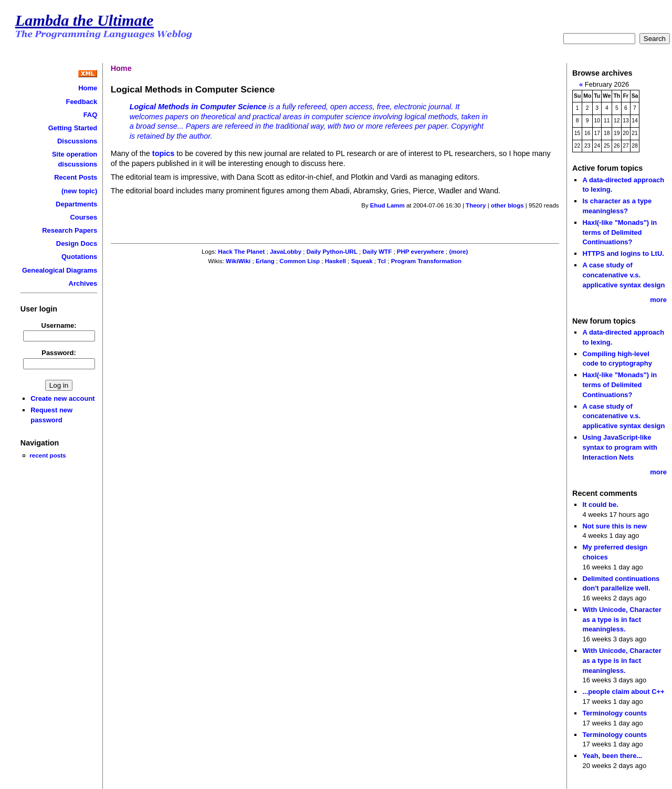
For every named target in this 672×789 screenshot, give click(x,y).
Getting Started (73, 128)
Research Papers (70, 230)
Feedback (82, 102)
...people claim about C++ (623, 692)
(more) (458, 252)
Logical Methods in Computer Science (198, 107)
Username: (59, 325)
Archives (83, 283)
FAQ (91, 115)
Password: (59, 353)
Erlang (265, 261)
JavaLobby (286, 252)
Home (88, 88)
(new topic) (79, 191)
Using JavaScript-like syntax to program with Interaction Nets (620, 447)
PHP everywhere (421, 252)
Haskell (335, 261)
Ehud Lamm (387, 205)
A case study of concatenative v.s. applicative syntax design (623, 275)
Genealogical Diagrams (60, 270)
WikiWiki (238, 261)
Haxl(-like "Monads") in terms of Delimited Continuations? (619, 232)
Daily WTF (377, 252)
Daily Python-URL (332, 252)
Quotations (79, 257)
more (658, 300)
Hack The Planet (241, 252)
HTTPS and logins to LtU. (623, 253)
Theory (476, 205)
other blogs (507, 205)
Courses (83, 217)
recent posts (48, 455)
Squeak (362, 261)
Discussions (77, 141)
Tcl (382, 261)
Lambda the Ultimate (85, 20)
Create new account (62, 398)
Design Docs (77, 243)
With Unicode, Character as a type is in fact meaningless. (622, 619)
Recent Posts (76, 177)
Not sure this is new (614, 526)
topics (163, 153)
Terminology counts (615, 713)
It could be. (600, 505)
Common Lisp (300, 261)
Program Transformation (426, 261)
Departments (76, 204)
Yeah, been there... (612, 756)
